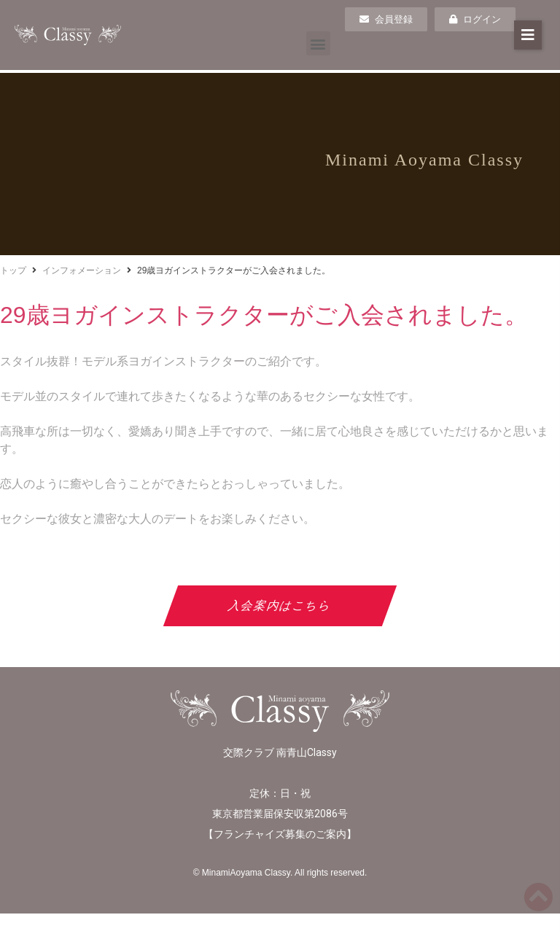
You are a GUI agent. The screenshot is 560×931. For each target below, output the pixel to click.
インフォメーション (82, 270)
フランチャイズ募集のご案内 (280, 834)
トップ (13, 270)
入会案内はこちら (280, 605)
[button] (318, 43)
